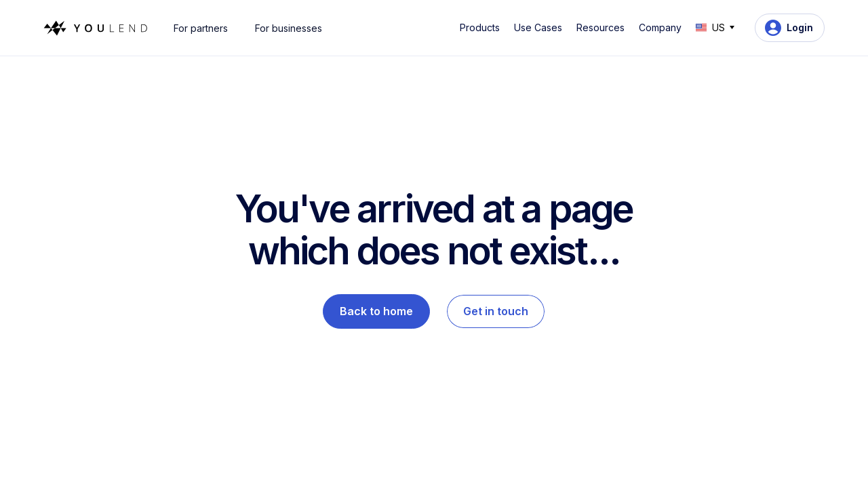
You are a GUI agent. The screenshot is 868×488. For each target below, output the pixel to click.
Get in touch (496, 311)
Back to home (376, 311)
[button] (482, 28)
